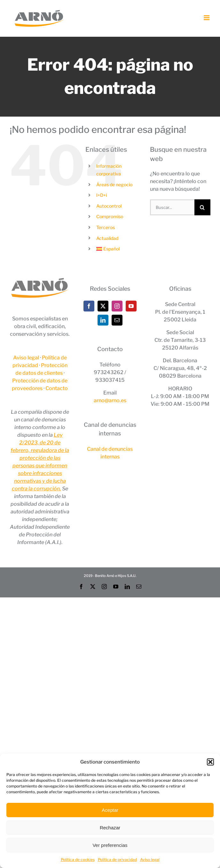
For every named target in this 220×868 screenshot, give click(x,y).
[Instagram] (117, 306)
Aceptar (110, 810)
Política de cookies (78, 860)
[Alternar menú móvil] (207, 18)
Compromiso (110, 216)
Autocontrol (109, 206)
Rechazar (110, 828)
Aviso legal (150, 860)
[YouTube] (131, 306)
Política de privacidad (117, 860)
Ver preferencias (110, 845)
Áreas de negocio (114, 184)
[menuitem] (118, 249)
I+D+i (102, 195)
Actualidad (107, 238)
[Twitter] (103, 306)
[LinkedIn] (103, 320)
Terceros (106, 227)
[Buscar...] (172, 207)
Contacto (57, 388)
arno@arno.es (110, 400)
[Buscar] (202, 207)
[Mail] (117, 320)
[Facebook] (89, 306)
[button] (210, 762)
